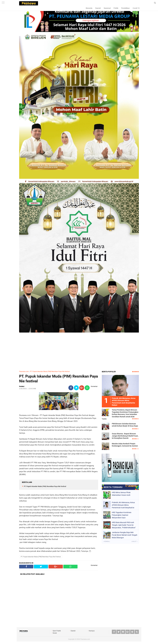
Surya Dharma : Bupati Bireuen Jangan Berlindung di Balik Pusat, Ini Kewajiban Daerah (125, 436)
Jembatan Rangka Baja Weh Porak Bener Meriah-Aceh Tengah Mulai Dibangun (125, 535)
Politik (116, 8)
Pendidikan (125, 8)
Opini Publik (57, 631)
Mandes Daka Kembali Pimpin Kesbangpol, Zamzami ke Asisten (125, 445)
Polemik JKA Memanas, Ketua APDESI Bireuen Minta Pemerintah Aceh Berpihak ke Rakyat (123, 505)
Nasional (107, 8)
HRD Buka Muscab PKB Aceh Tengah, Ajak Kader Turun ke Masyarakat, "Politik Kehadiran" (124, 525)
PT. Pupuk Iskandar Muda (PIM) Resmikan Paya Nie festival (50, 372)
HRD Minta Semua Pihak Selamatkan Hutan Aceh (121, 494)
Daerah (98, 8)
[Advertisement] (79, 351)
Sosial (55, 633)
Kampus (92, 631)
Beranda (89, 8)
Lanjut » (134, 541)
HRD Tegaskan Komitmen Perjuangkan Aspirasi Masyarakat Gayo (122, 515)
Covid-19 (136, 8)
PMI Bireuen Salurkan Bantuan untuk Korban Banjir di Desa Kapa (125, 425)
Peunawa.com (24, 372)
